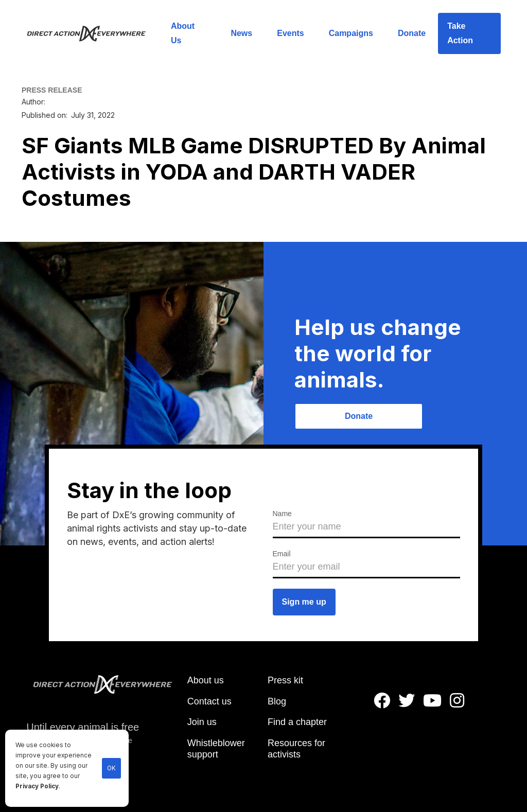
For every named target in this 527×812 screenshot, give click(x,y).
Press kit (285, 680)
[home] (92, 33)
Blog (277, 701)
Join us (202, 722)
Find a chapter (297, 722)
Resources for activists (296, 749)
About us (206, 680)
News (241, 33)
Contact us (209, 701)
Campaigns (351, 33)
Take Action (460, 33)
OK (111, 768)
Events (290, 33)
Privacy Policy (37, 786)
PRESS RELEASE (52, 90)
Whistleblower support (216, 749)
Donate (412, 33)
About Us (183, 33)
